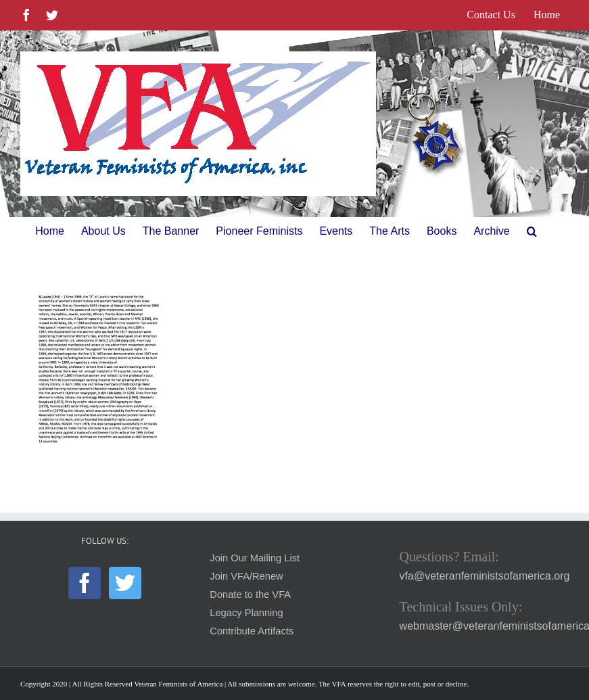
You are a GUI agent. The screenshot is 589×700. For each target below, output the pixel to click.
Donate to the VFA (250, 594)
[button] (532, 231)
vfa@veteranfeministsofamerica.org (485, 576)
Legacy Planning (246, 613)
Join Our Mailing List (255, 558)
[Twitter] (125, 583)
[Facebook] (85, 583)
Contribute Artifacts (252, 631)
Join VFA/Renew (246, 576)
